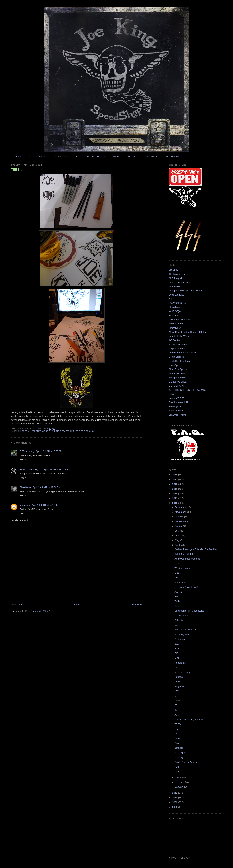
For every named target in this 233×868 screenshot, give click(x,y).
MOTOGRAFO (176, 386)
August (179, 526)
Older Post (136, 605)
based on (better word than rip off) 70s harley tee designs (57, 431)
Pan (176, 743)
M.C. (177, 573)
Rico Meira (26, 487)
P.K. (176, 729)
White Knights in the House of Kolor (187, 332)
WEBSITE (133, 156)
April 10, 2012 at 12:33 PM (47, 487)
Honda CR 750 (176, 398)
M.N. (177, 658)
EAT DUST (174, 315)
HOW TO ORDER (38, 156)
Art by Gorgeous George (187, 559)
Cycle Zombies (176, 295)
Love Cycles (175, 365)
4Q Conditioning (177, 274)
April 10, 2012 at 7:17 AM (57, 469)
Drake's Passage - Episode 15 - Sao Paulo (197, 549)
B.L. (176, 644)
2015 (175, 489)
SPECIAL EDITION (95, 156)
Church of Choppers (179, 282)
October (180, 517)
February (180, 782)
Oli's (177, 734)
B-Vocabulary (27, 451)
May (178, 540)
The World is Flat (177, 303)
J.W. (177, 691)
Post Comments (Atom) (38, 611)
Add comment (20, 520)
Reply (23, 460)
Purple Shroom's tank (186, 762)
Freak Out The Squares (181, 361)
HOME (18, 156)
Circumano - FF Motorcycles (189, 611)
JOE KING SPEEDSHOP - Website (187, 390)
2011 (175, 793)
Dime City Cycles (178, 369)
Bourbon (179, 748)
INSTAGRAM (172, 156)
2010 (175, 798)
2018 (175, 475)
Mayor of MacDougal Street (189, 719)
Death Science (176, 357)
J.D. (176, 667)
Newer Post (17, 605)
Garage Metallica (177, 382)
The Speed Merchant (180, 319)
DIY (176, 578)
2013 (175, 498)
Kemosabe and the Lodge (182, 353)
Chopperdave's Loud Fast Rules (185, 291)
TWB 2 (178, 601)
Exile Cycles (175, 406)
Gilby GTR (174, 394)
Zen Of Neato (176, 324)
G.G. (177, 649)
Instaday (179, 757)
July (178, 531)
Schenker (179, 620)
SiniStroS (173, 270)
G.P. (177, 606)
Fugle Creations (177, 349)
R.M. (177, 767)
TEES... (17, 170)
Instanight (179, 753)
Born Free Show (177, 373)
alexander (25, 505)
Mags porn (180, 582)
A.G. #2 (178, 592)
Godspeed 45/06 (177, 378)
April (178, 545)
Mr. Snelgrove (182, 634)
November (181, 512)
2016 (175, 484)
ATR (171, 299)
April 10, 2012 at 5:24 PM (45, 505)
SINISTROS (152, 156)
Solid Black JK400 (184, 554)
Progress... (180, 686)
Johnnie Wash (176, 411)
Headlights (180, 663)
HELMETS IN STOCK (66, 156)
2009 (175, 802)
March (179, 777)
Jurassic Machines (178, 344)
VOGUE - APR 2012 (185, 630)
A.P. (176, 715)
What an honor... (183, 568)
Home (77, 605)
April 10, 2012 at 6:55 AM (49, 451)
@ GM (178, 701)
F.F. (176, 597)
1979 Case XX (182, 615)
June (178, 536)
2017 (175, 479)
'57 (176, 705)
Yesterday (180, 639)
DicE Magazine (176, 278)
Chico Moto (175, 307)
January (180, 787)
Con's (177, 682)
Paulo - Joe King (29, 469)
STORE (116, 156)
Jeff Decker (175, 340)
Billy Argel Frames (178, 415)
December (181, 507)
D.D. (177, 563)
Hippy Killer (175, 328)
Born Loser (174, 286)
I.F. (176, 696)
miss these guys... (184, 672)
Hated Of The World (179, 336)
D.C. (177, 625)
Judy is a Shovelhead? (186, 587)
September (181, 521)
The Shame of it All (178, 402)
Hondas (178, 677)
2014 (175, 494)
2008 (175, 807)
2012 (175, 503)
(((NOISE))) (175, 311)
